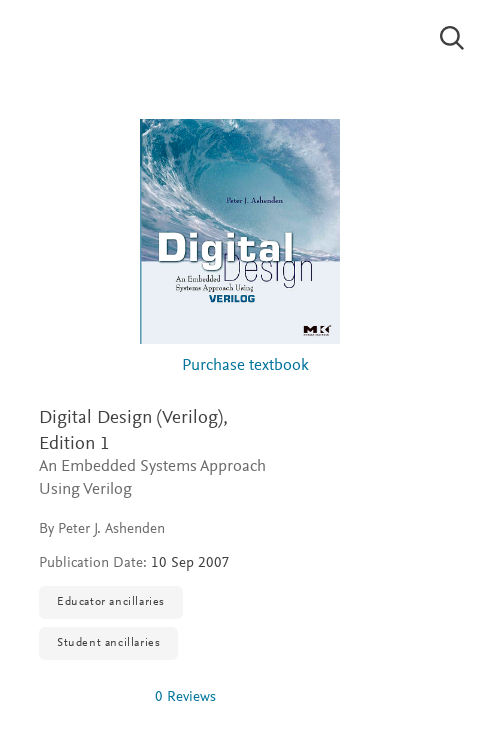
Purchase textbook (245, 366)
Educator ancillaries (111, 602)
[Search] (452, 38)
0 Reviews (185, 697)
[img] (89, 697)
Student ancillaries (108, 643)
